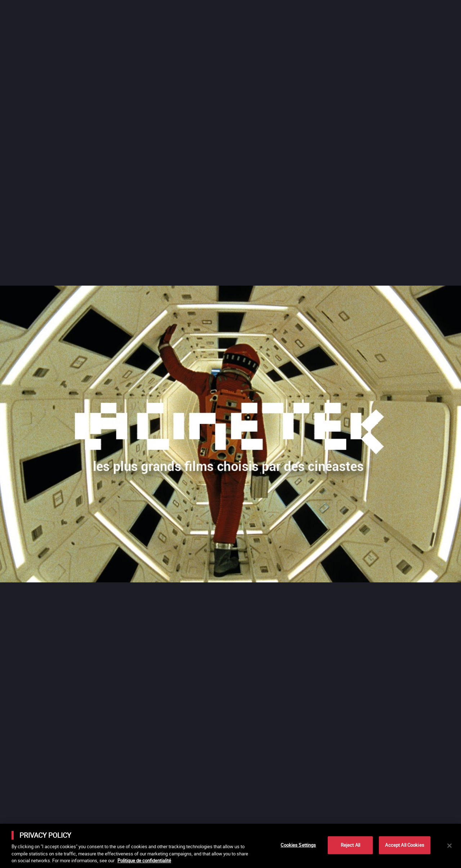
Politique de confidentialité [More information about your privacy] (144, 860)
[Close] (449, 846)
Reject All (350, 845)
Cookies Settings (298, 845)
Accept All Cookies (404, 845)
